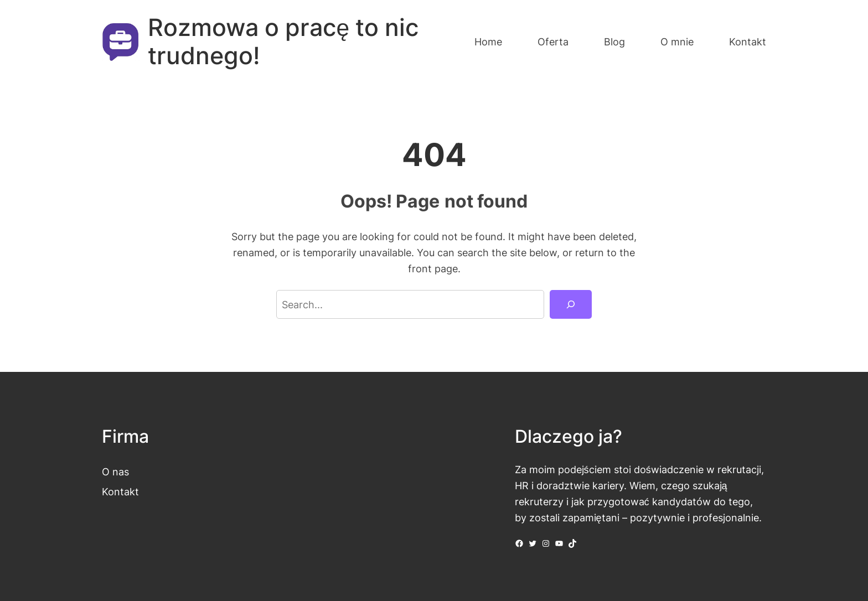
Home (488, 42)
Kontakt (120, 491)
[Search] (571, 304)
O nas (115, 472)
